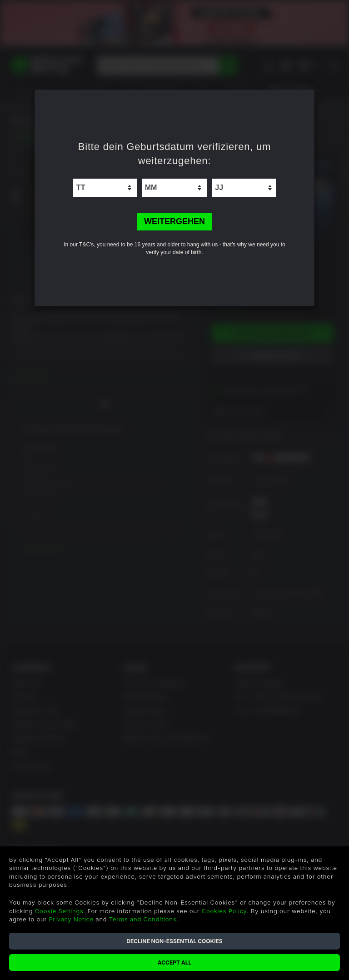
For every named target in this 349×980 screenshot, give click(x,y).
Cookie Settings (59, 911)
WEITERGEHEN (174, 221)
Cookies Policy (224, 911)
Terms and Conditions (143, 919)
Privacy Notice (71, 919)
